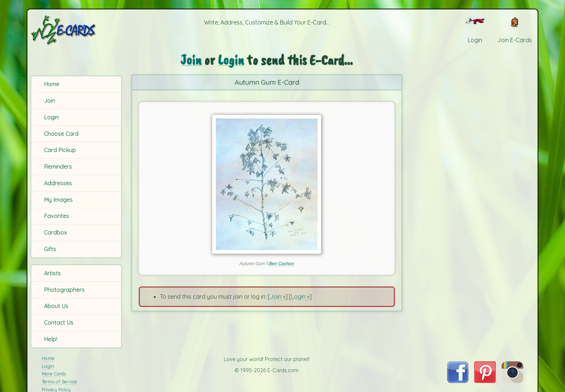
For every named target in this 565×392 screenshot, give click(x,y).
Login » (300, 297)
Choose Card (61, 134)
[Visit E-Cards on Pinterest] (485, 381)
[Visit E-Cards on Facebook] (458, 381)
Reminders (58, 166)
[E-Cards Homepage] (75, 30)
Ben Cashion (282, 264)
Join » (278, 297)
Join (50, 101)
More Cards (54, 374)
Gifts (50, 249)
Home (52, 84)
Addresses (58, 183)
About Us (56, 306)
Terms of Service (59, 382)
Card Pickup (60, 150)
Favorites (57, 216)
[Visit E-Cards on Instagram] (512, 381)
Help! (51, 339)
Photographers (64, 290)
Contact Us (59, 322)
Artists (52, 273)
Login (51, 117)
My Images (58, 200)
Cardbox (55, 232)
